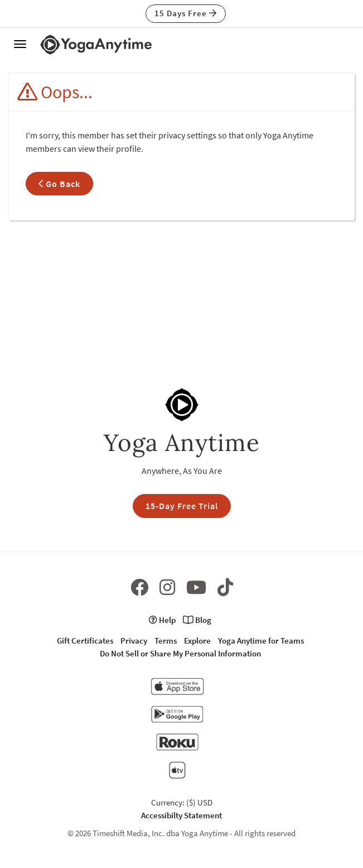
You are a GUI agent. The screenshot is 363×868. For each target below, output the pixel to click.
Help (162, 620)
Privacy (134, 641)
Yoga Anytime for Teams (261, 641)
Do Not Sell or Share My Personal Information (180, 653)
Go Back (59, 184)
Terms (166, 641)
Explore (197, 641)
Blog (197, 620)
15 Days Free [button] (186, 13)
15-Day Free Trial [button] (182, 506)
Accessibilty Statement (181, 815)
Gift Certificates (85, 641)
